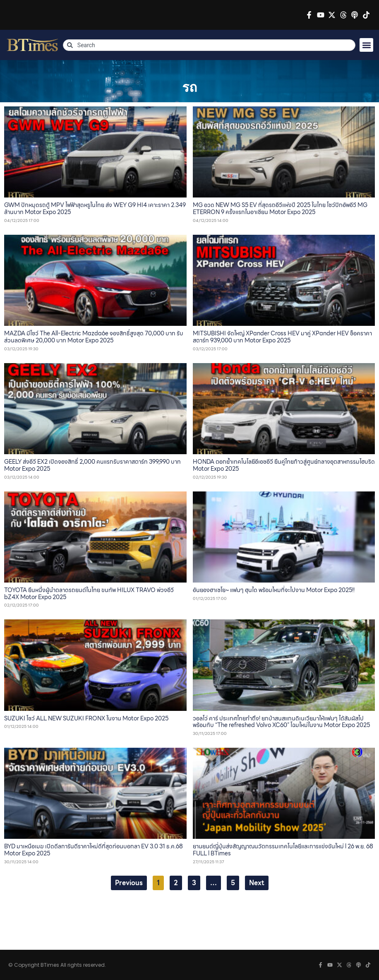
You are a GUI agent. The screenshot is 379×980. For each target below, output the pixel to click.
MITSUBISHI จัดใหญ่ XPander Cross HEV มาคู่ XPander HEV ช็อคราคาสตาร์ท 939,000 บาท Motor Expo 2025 (282, 337)
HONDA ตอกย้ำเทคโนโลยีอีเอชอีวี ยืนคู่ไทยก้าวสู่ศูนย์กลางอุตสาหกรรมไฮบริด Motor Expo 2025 (284, 465)
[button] (366, 45)
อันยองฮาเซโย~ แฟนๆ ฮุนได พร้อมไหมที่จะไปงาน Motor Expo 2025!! (274, 590)
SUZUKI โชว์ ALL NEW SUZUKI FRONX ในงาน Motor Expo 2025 (86, 718)
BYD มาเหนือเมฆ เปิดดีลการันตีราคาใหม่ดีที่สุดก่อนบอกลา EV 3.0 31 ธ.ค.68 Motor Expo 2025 (94, 850)
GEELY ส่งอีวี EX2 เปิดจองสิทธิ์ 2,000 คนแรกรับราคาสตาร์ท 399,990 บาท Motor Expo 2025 (92, 465)
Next (257, 883)
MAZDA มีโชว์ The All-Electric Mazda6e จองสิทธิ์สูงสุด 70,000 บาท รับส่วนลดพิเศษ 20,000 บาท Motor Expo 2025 (94, 337)
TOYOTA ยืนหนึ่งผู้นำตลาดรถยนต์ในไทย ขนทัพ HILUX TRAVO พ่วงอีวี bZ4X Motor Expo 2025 (89, 594)
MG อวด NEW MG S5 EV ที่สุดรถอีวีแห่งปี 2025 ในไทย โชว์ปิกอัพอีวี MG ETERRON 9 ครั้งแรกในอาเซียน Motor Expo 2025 (280, 208)
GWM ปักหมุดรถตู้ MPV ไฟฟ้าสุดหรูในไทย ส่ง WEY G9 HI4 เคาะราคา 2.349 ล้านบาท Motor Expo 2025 (95, 208)
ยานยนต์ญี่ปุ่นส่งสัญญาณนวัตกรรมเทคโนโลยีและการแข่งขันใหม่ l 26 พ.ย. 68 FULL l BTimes (283, 850)
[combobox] (209, 45)
